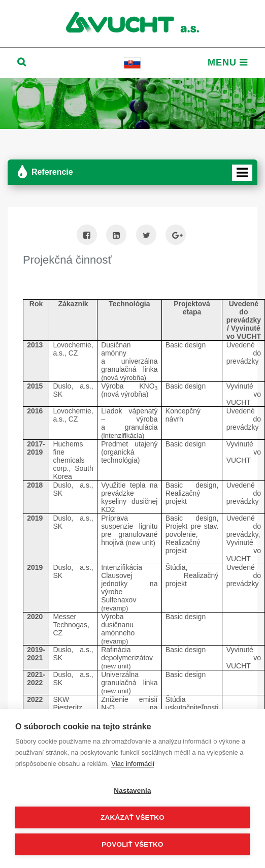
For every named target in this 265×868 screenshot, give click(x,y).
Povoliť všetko (132, 844)
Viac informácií (133, 764)
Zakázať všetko (132, 817)
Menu (228, 62)
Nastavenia (132, 791)
